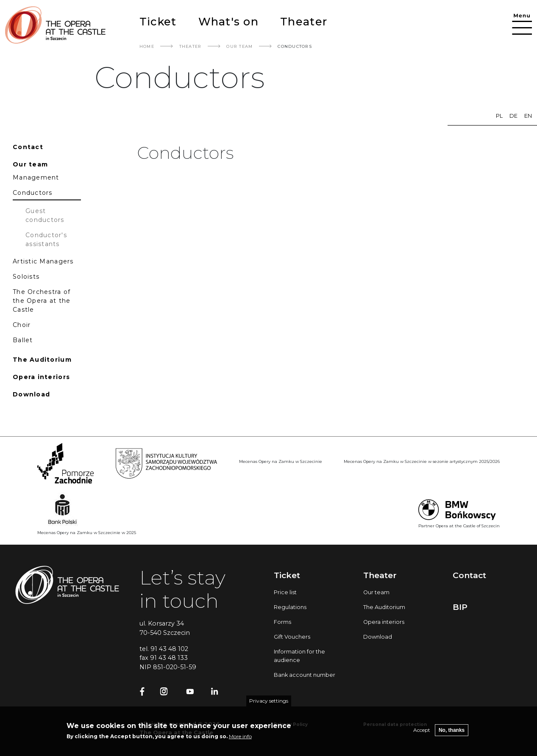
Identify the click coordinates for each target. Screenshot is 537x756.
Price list (285, 592)
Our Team (239, 46)
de (513, 116)
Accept (422, 734)
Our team (376, 592)
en (528, 116)
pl (499, 116)
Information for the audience (299, 656)
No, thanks (452, 734)
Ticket (158, 21)
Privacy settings (269, 705)
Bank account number (305, 675)
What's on (228, 21)
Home (147, 46)
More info (240, 741)
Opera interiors (384, 622)
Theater (304, 21)
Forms (282, 622)
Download (378, 637)
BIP (460, 607)
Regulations (290, 607)
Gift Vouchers (292, 637)
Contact (469, 575)
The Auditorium (384, 607)
